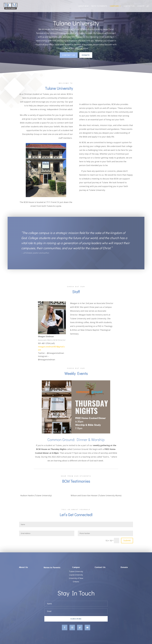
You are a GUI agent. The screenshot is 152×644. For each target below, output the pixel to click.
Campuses (114, 6)
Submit (127, 540)
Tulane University (76, 574)
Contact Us (129, 6)
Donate (141, 6)
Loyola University (76, 578)
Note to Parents (99, 6)
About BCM (83, 6)
